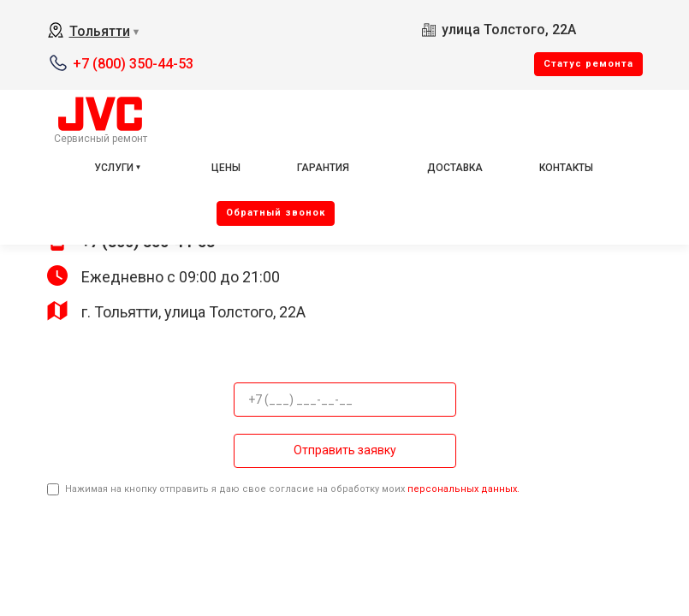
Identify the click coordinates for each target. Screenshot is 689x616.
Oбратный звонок (276, 213)
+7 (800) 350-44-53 (133, 64)
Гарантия (323, 168)
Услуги (114, 168)
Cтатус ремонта (588, 64)
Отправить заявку (345, 450)
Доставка (455, 168)
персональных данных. (463, 489)
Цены (226, 168)
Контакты (566, 168)
